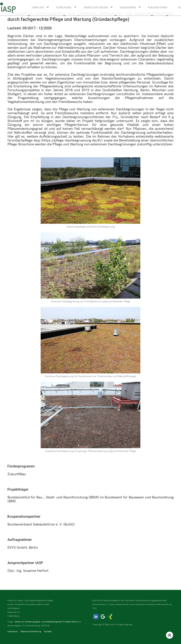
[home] (8, 8)
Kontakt (48, 632)
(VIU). (95, 608)
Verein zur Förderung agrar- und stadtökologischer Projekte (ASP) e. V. (48, 622)
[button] (40, 8)
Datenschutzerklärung (31, 632)
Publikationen (158, 8)
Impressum (13, 632)
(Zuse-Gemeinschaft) (119, 604)
